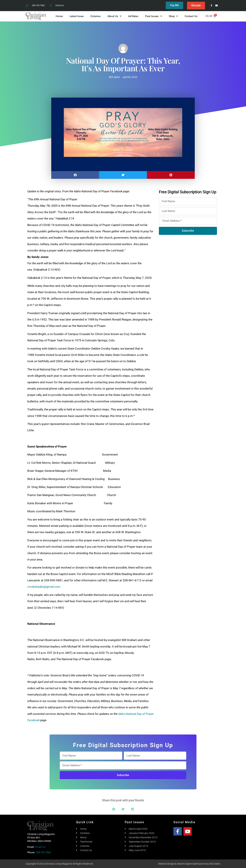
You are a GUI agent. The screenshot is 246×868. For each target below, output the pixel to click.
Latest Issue (77, 16)
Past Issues (154, 16)
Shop (173, 16)
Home (59, 16)
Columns (95, 16)
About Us (114, 16)
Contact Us (191, 16)
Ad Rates (133, 16)
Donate (196, 5)
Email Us (40, 847)
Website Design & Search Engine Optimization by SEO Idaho (189, 864)
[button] (75, 175)
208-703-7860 (43, 852)
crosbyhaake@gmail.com (44, 587)
